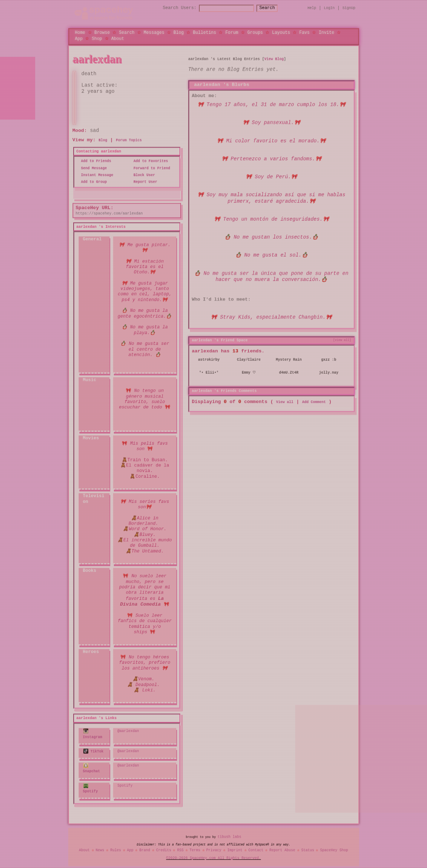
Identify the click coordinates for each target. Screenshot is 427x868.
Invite (326, 32)
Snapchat (92, 768)
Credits (164, 849)
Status (308, 849)
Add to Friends (94, 161)
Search (273, 8)
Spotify (90, 787)
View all (285, 401)
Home (80, 32)
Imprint (235, 849)
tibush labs (229, 835)
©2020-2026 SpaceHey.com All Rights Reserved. (214, 857)
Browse (102, 32)
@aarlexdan (128, 731)
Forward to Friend (150, 168)
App (79, 38)
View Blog (274, 59)
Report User (143, 182)
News (100, 849)
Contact (256, 849)
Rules (116, 849)
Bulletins (205, 32)
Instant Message (95, 175)
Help (312, 8)
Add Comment (314, 401)
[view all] (342, 340)
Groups (255, 32)
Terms (195, 849)
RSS (180, 849)
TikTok (94, 751)
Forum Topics (129, 140)
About (118, 38)
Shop (97, 38)
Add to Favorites (149, 161)
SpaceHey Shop (334, 849)
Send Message (92, 168)
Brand (145, 849)
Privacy (214, 849)
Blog (179, 32)
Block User (142, 175)
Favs (304, 32)
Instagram (93, 734)
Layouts (281, 32)
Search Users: (173, 8)
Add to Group (92, 182)
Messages (154, 32)
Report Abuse (282, 849)
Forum (232, 32)
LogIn (329, 8)
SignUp (349, 8)
